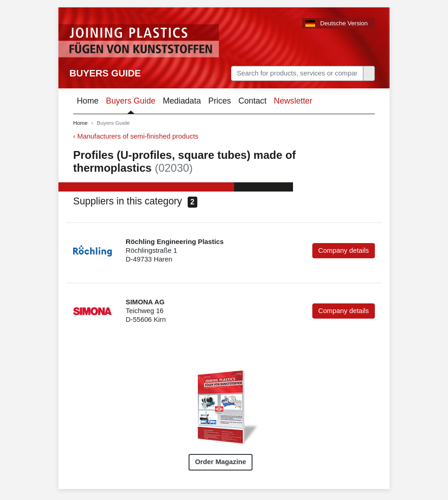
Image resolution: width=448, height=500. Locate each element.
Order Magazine (221, 462)
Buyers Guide (105, 73)
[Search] (297, 73)
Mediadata (182, 101)
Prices (220, 101)
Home (88, 101)
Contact (252, 101)
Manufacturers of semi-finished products (138, 136)
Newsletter (293, 101)
